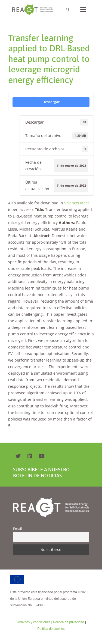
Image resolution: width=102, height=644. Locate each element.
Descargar (51, 102)
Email (17, 529)
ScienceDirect (77, 203)
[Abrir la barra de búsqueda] (67, 10)
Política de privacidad (69, 622)
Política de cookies (51, 629)
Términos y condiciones (33, 622)
